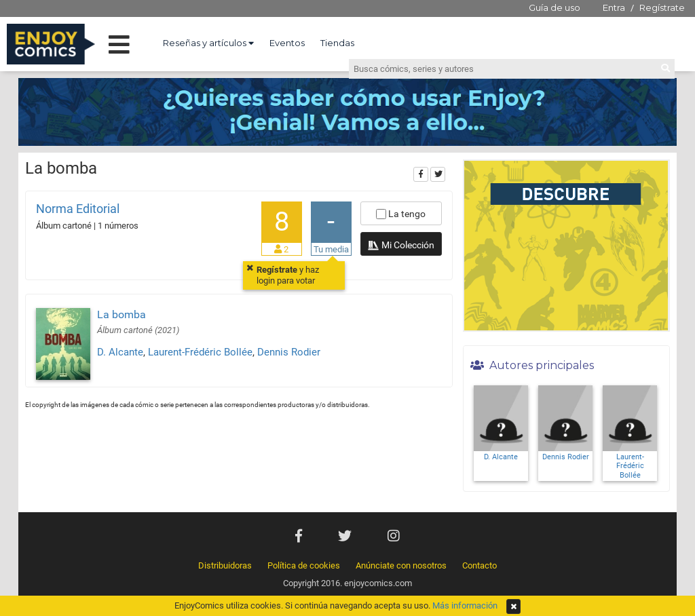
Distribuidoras (225, 565)
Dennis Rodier (289, 352)
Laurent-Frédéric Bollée (200, 352)
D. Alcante (120, 352)
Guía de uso (555, 7)
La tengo (401, 214)
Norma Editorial (78, 209)
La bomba (121, 314)
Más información (465, 605)
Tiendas (337, 43)
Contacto (480, 565)
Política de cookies (304, 565)
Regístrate (662, 7)
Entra (614, 7)
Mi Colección (401, 246)
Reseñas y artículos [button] (208, 43)
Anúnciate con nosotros (401, 565)
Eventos (287, 43)
